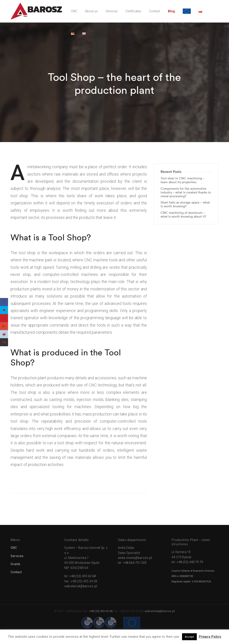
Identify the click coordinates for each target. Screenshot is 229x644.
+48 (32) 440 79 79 (190, 562)
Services (112, 11)
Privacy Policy (210, 637)
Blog (171, 11)
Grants (15, 564)
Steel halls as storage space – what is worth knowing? (185, 204)
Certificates (133, 11)
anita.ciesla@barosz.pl (135, 558)
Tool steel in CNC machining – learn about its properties (182, 180)
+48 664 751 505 (135, 563)
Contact (155, 11)
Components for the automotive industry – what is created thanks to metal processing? (186, 192)
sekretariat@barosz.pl (81, 586)
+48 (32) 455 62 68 (83, 576)
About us (91, 11)
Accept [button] (189, 637)
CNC (74, 11)
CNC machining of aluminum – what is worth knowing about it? (183, 215)
